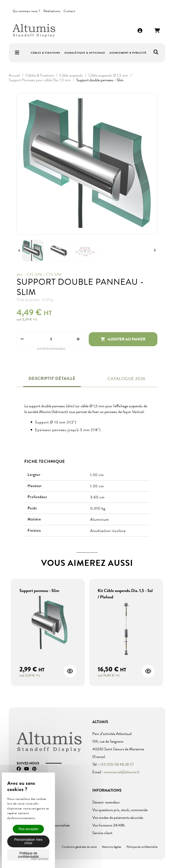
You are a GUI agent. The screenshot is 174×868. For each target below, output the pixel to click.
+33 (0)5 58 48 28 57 (117, 764)
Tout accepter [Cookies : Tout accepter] (28, 829)
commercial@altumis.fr (122, 772)
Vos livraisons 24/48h (109, 825)
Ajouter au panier (123, 339)
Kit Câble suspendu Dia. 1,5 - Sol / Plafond (125, 594)
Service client (102, 833)
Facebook (19, 769)
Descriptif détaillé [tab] (52, 378)
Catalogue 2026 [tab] (126, 379)
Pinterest (34, 769)
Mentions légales (112, 847)
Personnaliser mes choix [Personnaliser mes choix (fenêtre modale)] (28, 841)
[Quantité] (51, 339)
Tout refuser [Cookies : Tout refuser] (39, 859)
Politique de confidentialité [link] (28, 855)
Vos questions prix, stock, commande (120, 810)
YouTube (27, 769)
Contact (69, 11)
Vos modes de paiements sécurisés (118, 817)
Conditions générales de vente (79, 847)
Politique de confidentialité (142, 847)
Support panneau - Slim (39, 591)
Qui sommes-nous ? (26, 11)
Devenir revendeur (106, 802)
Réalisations (52, 11)
